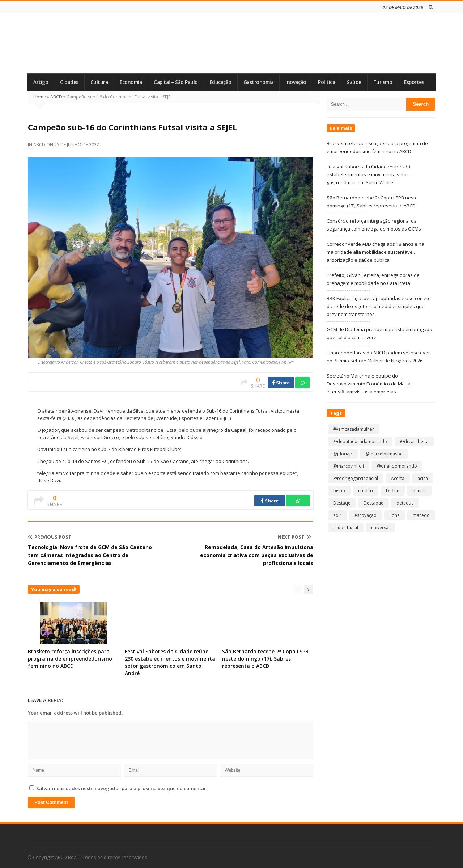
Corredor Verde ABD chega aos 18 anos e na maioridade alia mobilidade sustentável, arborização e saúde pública (375, 252)
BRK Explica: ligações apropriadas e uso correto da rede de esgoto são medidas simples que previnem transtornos (379, 306)
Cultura (99, 82)
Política (326, 82)
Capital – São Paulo (176, 82)
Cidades (69, 82)
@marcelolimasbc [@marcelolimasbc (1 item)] (384, 454)
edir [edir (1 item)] (337, 515)
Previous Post (50, 537)
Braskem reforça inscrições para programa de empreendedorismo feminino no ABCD (70, 659)
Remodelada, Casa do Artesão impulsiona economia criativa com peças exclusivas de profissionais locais (257, 555)
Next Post (294, 537)
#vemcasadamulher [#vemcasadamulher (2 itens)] (354, 429)
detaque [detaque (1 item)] (405, 503)
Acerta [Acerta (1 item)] (398, 478)
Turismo (383, 82)
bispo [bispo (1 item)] (339, 491)
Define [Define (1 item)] (393, 491)
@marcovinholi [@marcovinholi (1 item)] (349, 466)
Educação (221, 82)
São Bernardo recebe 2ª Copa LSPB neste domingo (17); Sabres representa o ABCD (265, 659)
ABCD (56, 97)
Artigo (41, 82)
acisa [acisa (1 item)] (423, 478)
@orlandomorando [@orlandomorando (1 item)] (397, 466)
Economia (131, 82)
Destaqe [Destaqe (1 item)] (342, 503)
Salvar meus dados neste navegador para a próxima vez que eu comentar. (122, 788)
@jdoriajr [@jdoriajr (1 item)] (343, 454)
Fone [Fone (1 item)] (395, 515)
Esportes (414, 82)
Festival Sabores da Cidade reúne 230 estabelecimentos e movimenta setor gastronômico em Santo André (170, 662)
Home (40, 97)
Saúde (354, 82)
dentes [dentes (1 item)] (419, 491)
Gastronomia (259, 82)
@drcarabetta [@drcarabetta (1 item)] (414, 441)
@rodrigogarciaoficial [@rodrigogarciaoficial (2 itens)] (356, 478)
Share (281, 383)
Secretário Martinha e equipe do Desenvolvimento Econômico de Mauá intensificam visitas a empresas (369, 384)
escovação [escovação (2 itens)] (366, 515)
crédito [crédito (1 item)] (366, 491)
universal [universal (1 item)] (380, 528)
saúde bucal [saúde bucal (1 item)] (346, 528)
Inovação (296, 82)
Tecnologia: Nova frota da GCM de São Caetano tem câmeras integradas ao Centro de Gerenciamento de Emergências (90, 555)
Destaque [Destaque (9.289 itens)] (373, 503)
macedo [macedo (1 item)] (421, 515)
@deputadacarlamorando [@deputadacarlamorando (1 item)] (360, 441)
